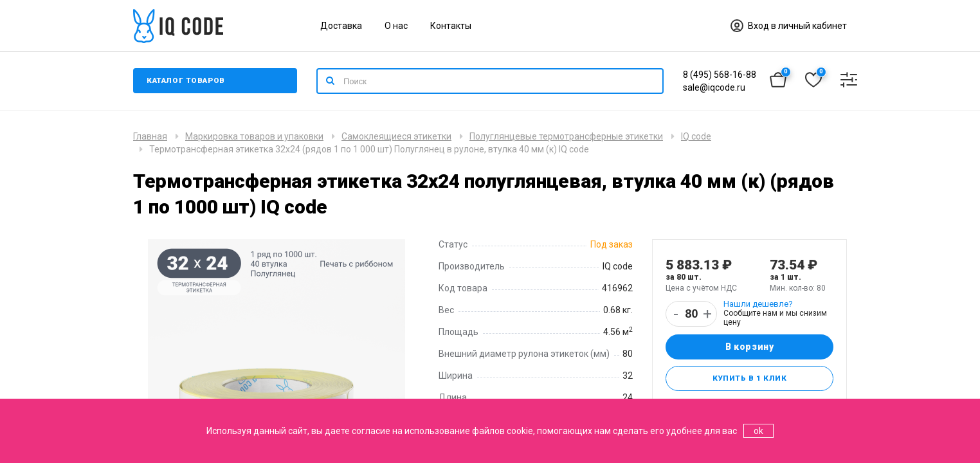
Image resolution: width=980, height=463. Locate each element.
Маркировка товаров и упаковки (254, 136)
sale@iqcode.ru (714, 87)
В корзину (749, 347)
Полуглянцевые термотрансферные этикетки (566, 136)
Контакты (451, 26)
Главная (150, 136)
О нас (396, 26)
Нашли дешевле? (758, 304)
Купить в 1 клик (749, 379)
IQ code (696, 136)
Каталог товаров (187, 81)
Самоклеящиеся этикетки (396, 136)
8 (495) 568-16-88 (720, 75)
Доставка (341, 26)
